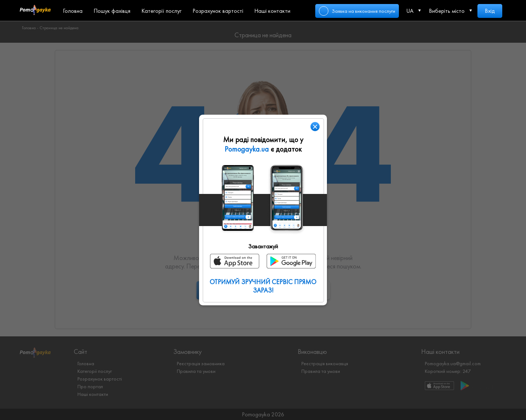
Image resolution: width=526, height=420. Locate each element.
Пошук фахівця (112, 11)
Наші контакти (272, 11)
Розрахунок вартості (218, 11)
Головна (73, 11)
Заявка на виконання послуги (363, 11)
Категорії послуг (161, 11)
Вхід (490, 11)
